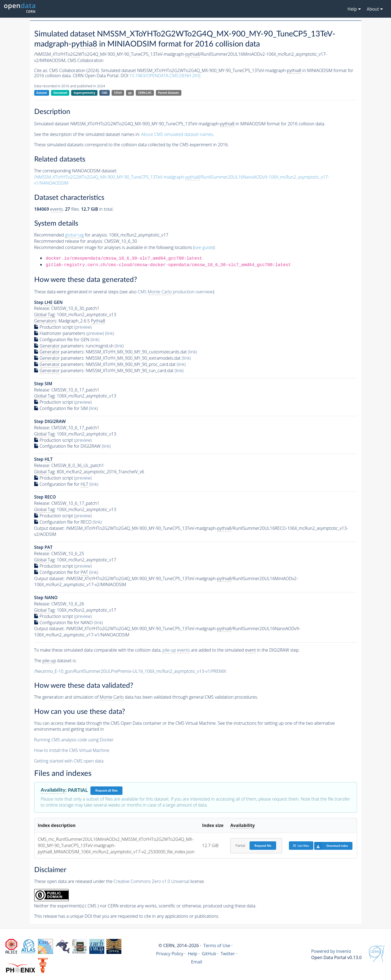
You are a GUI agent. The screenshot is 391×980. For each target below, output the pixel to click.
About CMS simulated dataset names (177, 134)
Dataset (42, 93)
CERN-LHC (145, 93)
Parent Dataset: (169, 93)
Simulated (60, 93)
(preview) (83, 327)
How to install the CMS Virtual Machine (72, 750)
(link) (110, 333)
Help (193, 954)
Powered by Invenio (331, 951)
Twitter (228, 954)
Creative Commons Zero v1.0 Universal (152, 881)
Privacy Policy (170, 954)
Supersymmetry (84, 93)
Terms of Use (217, 945)
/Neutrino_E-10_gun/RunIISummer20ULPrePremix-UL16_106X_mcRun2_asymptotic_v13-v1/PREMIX (130, 671)
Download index (331, 846)
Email (197, 962)
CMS (104, 93)
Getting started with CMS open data (69, 761)
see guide (204, 247)
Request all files (106, 791)
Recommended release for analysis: (69, 241)
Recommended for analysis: (71, 235)
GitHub (209, 954)
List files (301, 846)
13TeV (118, 93)
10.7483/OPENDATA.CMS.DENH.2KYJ (165, 76)
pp (130, 93)
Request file (263, 846)
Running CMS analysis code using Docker (74, 740)
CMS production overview (175, 292)
